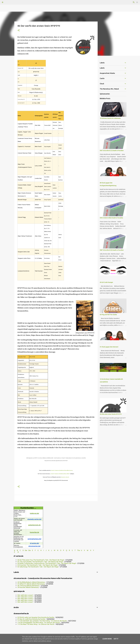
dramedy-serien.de (65, 477)
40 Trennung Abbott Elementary (28, 586)
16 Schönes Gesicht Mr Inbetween (110, 118)
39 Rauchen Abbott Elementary (28, 587)
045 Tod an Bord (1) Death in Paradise (112, 151)
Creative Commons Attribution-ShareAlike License (62, 470)
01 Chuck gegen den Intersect (109, 347)
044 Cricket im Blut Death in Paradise (111, 218)
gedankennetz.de (34, 525)
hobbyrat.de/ (34, 513)
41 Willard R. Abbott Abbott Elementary (31, 584)
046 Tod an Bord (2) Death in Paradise (112, 250)
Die (29, 550)
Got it (116, 639)
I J (45, 550)
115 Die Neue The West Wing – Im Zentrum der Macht (36, 624)
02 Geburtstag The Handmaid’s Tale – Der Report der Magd (38, 567)
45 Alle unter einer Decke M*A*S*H (111, 414)
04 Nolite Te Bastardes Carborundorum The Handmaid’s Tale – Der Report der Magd (47, 563)
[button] (19, 30)
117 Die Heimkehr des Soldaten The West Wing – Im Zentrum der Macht (42, 621)
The (78, 550)
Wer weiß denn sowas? (25, 595)
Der (26, 550)
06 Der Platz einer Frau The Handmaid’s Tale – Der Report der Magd (41, 560)
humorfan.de (34, 532)
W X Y (91, 550)
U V (83, 550)
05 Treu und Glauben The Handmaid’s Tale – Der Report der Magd (40, 562)
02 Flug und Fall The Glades (108, 315)
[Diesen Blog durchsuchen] (128, 2)
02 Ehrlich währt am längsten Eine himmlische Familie (36, 617)
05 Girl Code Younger (106, 282)
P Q (65, 550)
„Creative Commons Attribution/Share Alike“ (60, 474)
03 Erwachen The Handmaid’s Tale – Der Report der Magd (37, 565)
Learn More (107, 639)
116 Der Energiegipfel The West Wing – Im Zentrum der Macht (39, 622)
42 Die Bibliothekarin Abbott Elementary (31, 582)
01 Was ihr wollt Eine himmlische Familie (31, 619)
